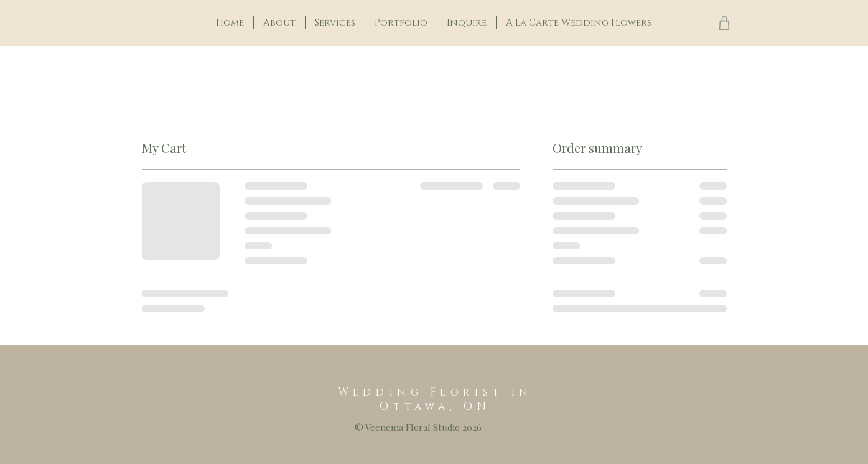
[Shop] (725, 23)
